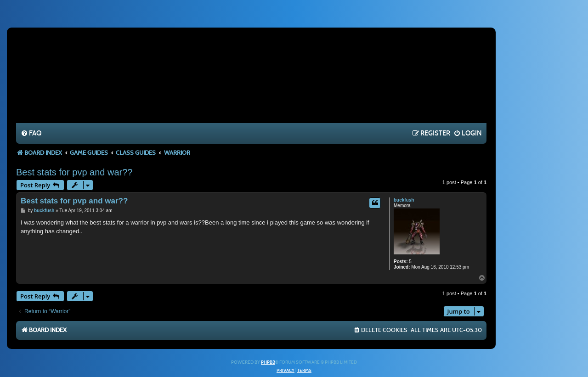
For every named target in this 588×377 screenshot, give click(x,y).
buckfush (404, 200)
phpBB (268, 362)
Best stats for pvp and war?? (74, 172)
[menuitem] (31, 134)
